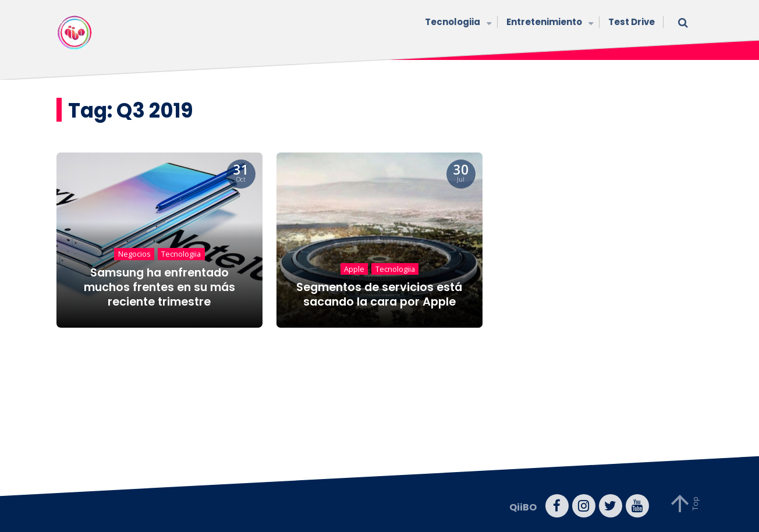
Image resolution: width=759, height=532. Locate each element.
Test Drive (632, 22)
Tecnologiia (457, 23)
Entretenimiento (549, 23)
